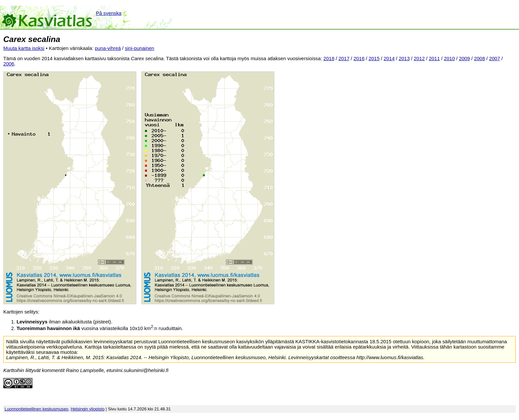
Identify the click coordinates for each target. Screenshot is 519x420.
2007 (495, 59)
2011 (434, 59)
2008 (479, 59)
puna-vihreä (108, 48)
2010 (449, 59)
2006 (9, 64)
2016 (359, 59)
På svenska (109, 13)
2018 (329, 59)
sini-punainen (140, 48)
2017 (344, 59)
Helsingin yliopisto (88, 409)
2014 (389, 59)
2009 (465, 59)
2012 (419, 59)
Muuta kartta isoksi (24, 48)
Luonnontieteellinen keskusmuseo (37, 409)
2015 (374, 59)
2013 (404, 59)
